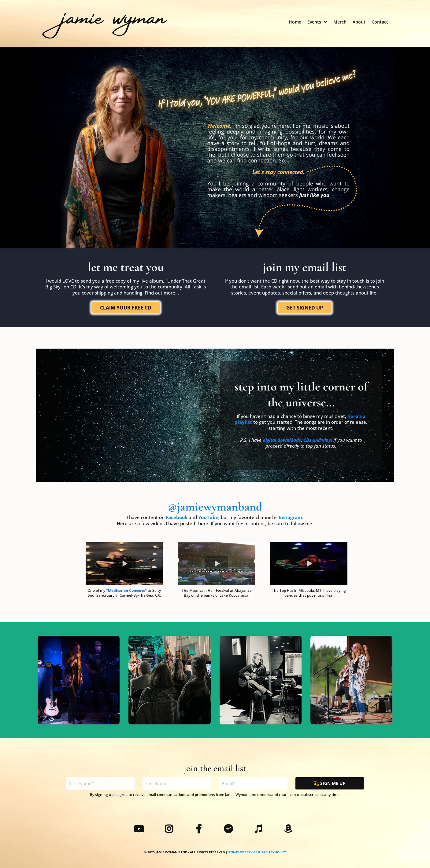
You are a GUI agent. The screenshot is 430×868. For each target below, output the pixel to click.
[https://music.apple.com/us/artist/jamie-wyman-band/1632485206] (260, 829)
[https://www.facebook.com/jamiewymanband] (200, 829)
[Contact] (380, 22)
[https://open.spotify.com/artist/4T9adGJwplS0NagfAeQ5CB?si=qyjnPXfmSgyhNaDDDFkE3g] (230, 829)
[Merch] (340, 22)
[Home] (295, 22)
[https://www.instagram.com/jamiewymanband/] (170, 829)
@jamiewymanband (215, 507)
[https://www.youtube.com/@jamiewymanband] (140, 829)
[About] (359, 22)
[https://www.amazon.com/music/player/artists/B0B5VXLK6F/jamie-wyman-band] (290, 829)
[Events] (317, 22)
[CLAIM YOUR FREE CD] (126, 308)
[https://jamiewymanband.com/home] (105, 25)
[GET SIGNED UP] (305, 308)
